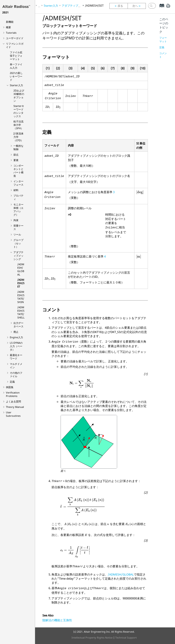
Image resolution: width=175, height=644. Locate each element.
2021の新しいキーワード (16, 76)
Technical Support (126, 638)
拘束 (16, 220)
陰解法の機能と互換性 (57, 620)
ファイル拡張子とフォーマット (16, 56)
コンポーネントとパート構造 (18, 171)
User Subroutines (13, 414)
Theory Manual (15, 407)
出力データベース (18, 325)
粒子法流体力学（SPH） (18, 125)
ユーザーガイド (15, 38)
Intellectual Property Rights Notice (92, 638)
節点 (16, 155)
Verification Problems (13, 394)
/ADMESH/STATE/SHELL (21, 312)
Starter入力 (16, 85)
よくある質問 (13, 401)
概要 (8, 27)
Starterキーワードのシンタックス (19, 111)
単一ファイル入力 (16, 66)
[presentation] (140, 192)
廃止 (16, 332)
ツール (17, 234)
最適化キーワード (16, 357)
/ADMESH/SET (21, 283)
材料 (16, 190)
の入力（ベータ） (16, 346)
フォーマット (163, 39)
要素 (16, 160)
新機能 (10, 22)
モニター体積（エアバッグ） (18, 210)
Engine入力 (16, 337)
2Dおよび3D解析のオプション (19, 96)
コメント (163, 55)
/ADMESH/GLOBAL (21, 269)
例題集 (10, 387)
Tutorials (11, 33)
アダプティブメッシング (18, 256)
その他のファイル (16, 374)
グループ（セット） (18, 243)
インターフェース (18, 183)
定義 (12, 382)
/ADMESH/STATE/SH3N (21, 297)
